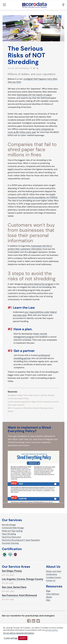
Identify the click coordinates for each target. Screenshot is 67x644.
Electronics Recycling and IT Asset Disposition (21, 540)
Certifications (52, 574)
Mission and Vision (54, 571)
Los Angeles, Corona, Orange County (23, 579)
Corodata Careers (53, 577)
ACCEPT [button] (23, 638)
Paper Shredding (9, 534)
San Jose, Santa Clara (14, 587)
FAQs (48, 600)
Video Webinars (53, 594)
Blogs (48, 591)
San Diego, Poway (12, 571)
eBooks (49, 597)
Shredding (24, 68)
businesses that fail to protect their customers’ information (30, 247)
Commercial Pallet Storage (13, 528)
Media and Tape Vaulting (12, 531)
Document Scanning (10, 543)
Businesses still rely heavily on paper (34, 95)
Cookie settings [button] (11, 638)
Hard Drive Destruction (11, 537)
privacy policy (52, 630)
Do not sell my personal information (19, 633)
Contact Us (51, 580)
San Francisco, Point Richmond (19, 595)
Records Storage (9, 525)
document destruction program (39, 284)
